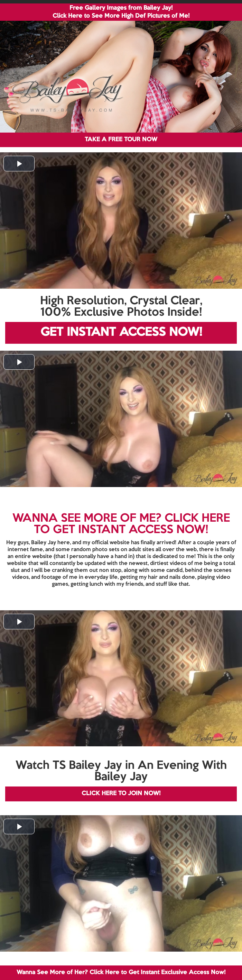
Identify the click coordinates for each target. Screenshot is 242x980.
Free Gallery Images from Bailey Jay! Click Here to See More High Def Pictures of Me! (121, 12)
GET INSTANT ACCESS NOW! (121, 332)
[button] (19, 164)
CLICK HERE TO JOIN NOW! (121, 794)
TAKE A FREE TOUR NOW (121, 140)
